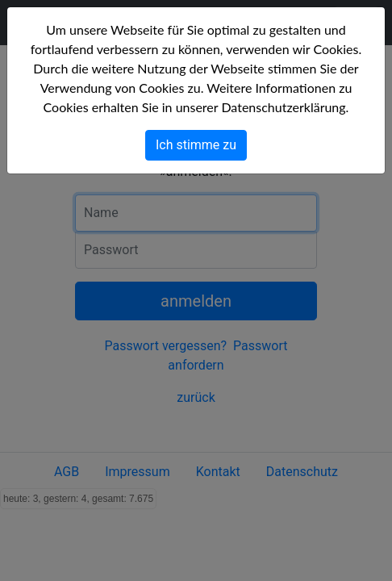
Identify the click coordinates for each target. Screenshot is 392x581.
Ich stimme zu (196, 145)
